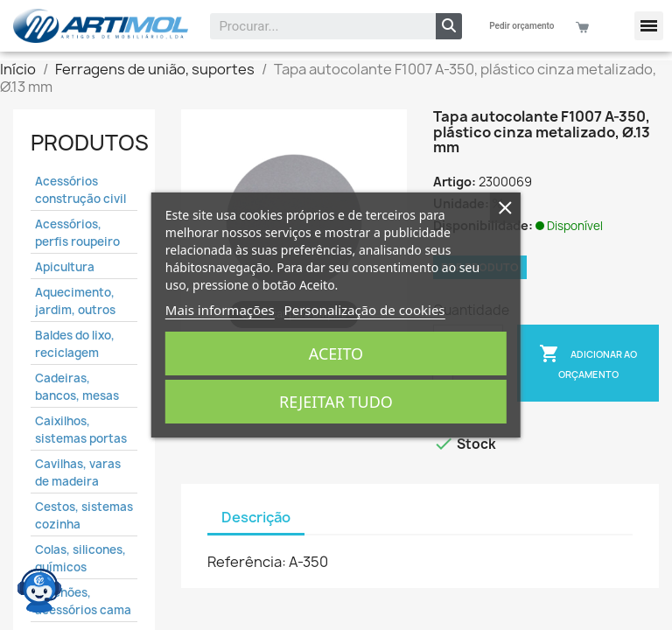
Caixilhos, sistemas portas (81, 430)
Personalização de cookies (365, 310)
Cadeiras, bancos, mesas (77, 387)
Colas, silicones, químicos (80, 558)
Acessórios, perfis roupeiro (77, 233)
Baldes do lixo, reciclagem (75, 344)
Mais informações (220, 310)
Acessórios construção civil (80, 190)
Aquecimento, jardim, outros (75, 301)
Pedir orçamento (521, 26)
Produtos (90, 143)
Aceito (336, 353)
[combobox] (311, 26)
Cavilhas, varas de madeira (78, 472)
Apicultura (65, 267)
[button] (649, 26)
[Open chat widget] (39, 591)
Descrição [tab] (256, 517)
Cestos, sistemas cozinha (84, 515)
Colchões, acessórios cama (83, 601)
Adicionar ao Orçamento (588, 362)
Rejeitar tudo (336, 402)
